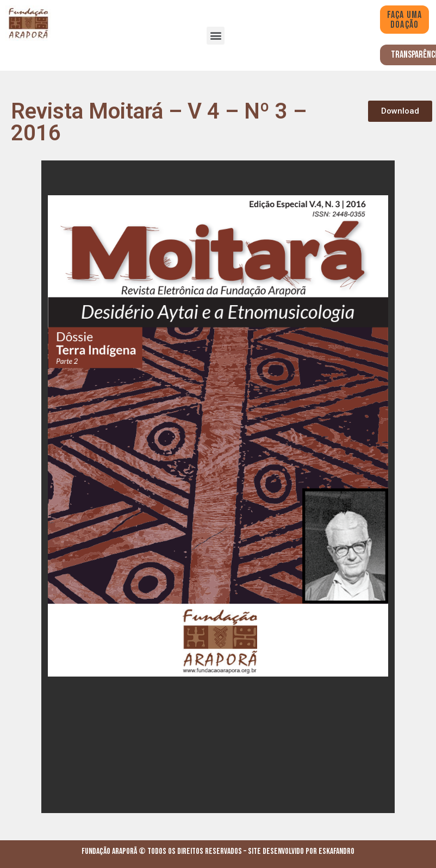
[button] (216, 36)
